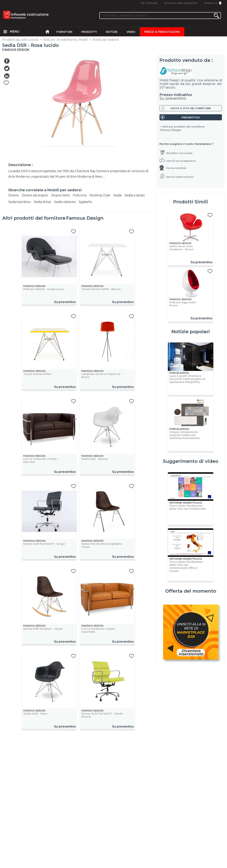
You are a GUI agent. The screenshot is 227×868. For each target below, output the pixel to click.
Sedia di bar (42, 202)
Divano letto (60, 195)
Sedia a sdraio (135, 195)
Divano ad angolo (35, 195)
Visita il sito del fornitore (191, 108)
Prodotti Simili (191, 202)
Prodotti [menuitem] (89, 32)
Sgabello (85, 202)
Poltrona (80, 195)
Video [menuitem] (131, 32)
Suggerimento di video (191, 461)
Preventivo (191, 118)
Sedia (117, 195)
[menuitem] (5, 32)
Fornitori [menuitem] (64, 32)
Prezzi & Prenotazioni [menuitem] (162, 32)
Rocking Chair (100, 195)
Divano (14, 195)
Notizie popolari (191, 332)
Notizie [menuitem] (112, 32)
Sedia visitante (65, 202)
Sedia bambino (20, 202)
